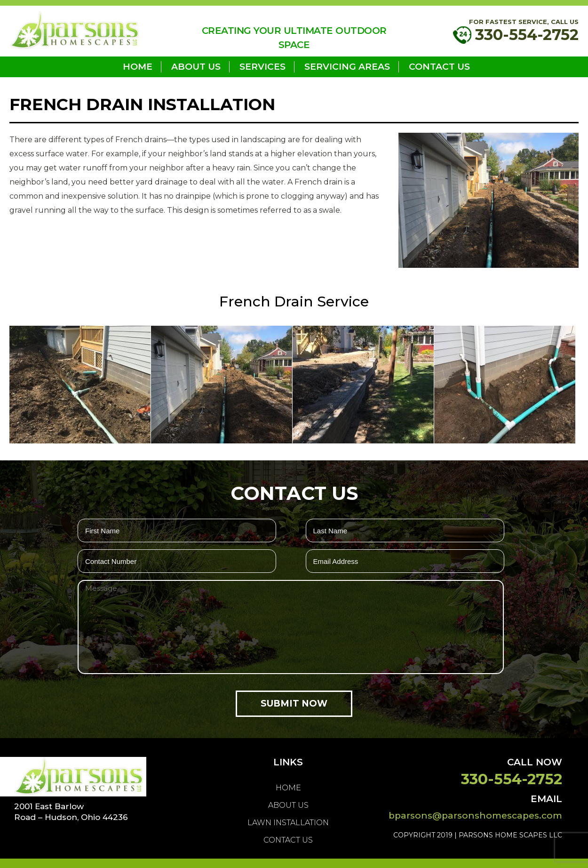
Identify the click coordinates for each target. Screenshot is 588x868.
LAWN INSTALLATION (288, 823)
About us (196, 67)
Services (262, 67)
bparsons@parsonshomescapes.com (475, 816)
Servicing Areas (347, 67)
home (138, 67)
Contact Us (439, 67)
